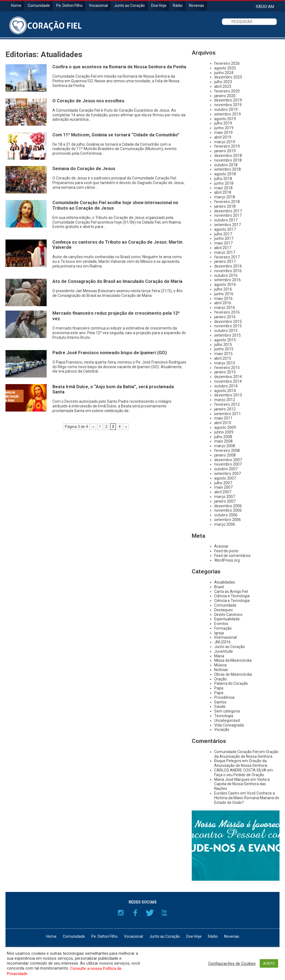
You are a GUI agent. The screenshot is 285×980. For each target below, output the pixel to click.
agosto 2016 (225, 285)
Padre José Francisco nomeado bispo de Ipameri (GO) (110, 353)
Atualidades (225, 582)
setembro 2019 (228, 114)
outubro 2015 (226, 331)
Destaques (224, 610)
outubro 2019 (226, 109)
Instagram (121, 913)
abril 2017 (223, 248)
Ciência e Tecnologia (232, 596)
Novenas (197, 5)
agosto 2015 (225, 340)
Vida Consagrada (229, 725)
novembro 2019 (228, 105)
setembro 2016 (228, 280)
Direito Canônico (228, 615)
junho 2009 (224, 432)
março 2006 (225, 524)
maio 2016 (223, 298)
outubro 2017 (226, 220)
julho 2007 (223, 483)
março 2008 (225, 446)
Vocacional (98, 5)
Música (220, 665)
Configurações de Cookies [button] (232, 964)
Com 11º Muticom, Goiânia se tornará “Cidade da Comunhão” (116, 135)
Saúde (220, 706)
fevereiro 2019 (227, 146)
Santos (220, 702)
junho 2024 (224, 73)
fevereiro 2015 (227, 368)
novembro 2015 (228, 326)
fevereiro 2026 (227, 63)
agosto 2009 (225, 427)
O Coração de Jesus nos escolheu (88, 101)
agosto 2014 (225, 391)
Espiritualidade (227, 619)
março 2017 (225, 252)
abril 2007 (223, 492)
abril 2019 (223, 137)
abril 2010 (223, 423)
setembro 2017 (228, 225)
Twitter (150, 913)
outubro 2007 (226, 469)
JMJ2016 (222, 642)
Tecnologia (224, 716)
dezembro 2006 (228, 506)
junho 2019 (224, 128)
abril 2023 (223, 86)
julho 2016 (223, 289)
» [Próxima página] (126, 427)
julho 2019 (223, 123)
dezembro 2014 (228, 377)
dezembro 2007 (228, 460)
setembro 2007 (228, 474)
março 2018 (225, 197)
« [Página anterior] (93, 427)
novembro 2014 (228, 381)
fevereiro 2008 (227, 450)
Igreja (219, 633)
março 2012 (225, 400)
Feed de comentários (232, 556)
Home (16, 5)
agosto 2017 (225, 229)
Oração (221, 679)
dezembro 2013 (228, 395)
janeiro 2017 (225, 261)
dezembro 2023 (228, 77)
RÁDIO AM (265, 6)
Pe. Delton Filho (69, 5)
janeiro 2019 (225, 151)
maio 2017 (223, 243)
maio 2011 (223, 418)
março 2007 (225, 497)
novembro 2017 (228, 215)
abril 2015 (223, 358)
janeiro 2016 (225, 317)
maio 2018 (223, 188)
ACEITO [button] (269, 963)
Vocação (222, 730)
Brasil (219, 587)
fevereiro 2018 (227, 202)
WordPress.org (227, 560)
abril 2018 (223, 192)
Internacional (225, 637)
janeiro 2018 (225, 206)
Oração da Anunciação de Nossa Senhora (246, 754)
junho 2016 (224, 294)
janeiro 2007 (225, 501)
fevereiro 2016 (227, 312)
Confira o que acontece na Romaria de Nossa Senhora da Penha (119, 67)
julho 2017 (223, 234)
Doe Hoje (159, 5)
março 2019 (225, 142)
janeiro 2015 (225, 372)
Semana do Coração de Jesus (84, 169)
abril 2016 (223, 303)
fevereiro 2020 (227, 91)
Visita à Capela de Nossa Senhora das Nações (242, 784)
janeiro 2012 (225, 409)
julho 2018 (223, 179)
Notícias (221, 670)
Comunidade (39, 5)
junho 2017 (224, 238)
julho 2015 (223, 345)
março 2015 (225, 363)
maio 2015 (223, 354)
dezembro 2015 (228, 322)
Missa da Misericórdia (233, 660)
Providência (224, 697)
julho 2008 (223, 437)
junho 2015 (224, 349)
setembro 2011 (228, 414)
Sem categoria (227, 711)
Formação (223, 628)
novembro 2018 (228, 160)
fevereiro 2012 (227, 404)
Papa (219, 688)
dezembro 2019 (228, 100)
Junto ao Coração (129, 5)
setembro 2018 (228, 169)
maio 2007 (223, 487)
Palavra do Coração (231, 683)
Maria (219, 656)
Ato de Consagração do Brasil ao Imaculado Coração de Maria (117, 281)
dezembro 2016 (228, 266)
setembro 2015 (228, 335)
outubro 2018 (226, 165)
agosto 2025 (225, 68)
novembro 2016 (228, 271)
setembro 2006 (228, 520)
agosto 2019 (225, 119)
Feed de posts (226, 551)
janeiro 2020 (225, 96)
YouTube (164, 913)
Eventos (221, 624)
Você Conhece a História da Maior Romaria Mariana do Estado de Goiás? (247, 798)
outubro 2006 (226, 515)
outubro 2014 (226, 386)
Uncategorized (227, 720)
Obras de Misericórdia (233, 674)
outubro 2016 (226, 275)
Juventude (224, 651)
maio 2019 (223, 133)
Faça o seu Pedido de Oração (239, 775)
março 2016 (225, 308)
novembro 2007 (228, 464)
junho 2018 (224, 183)
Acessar (221, 546)
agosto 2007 (225, 478)
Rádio (178, 5)
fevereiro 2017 (227, 257)
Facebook (135, 913)
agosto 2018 (225, 174)
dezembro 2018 (228, 156)
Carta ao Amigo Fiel (231, 592)
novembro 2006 (228, 510)
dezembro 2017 (228, 211)
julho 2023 (223, 82)
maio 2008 (223, 441)
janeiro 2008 (225, 455)
